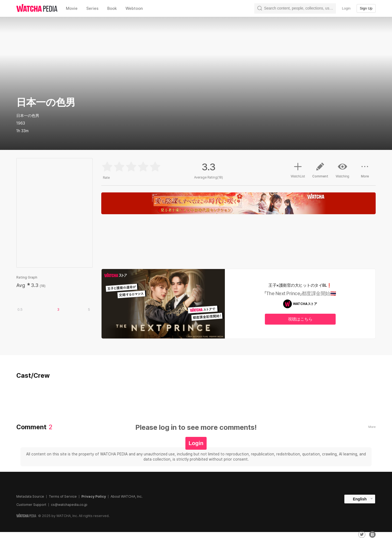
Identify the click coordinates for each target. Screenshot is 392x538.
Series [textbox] (92, 8)
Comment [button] (320, 172)
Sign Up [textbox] (366, 8)
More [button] (365, 172)
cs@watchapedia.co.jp (69, 505)
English (360, 499)
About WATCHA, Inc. (126, 496)
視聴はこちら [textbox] (300, 319)
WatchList (298, 170)
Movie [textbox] (72, 8)
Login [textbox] (346, 8)
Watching (342, 170)
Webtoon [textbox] (134, 8)
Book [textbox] (112, 8)
